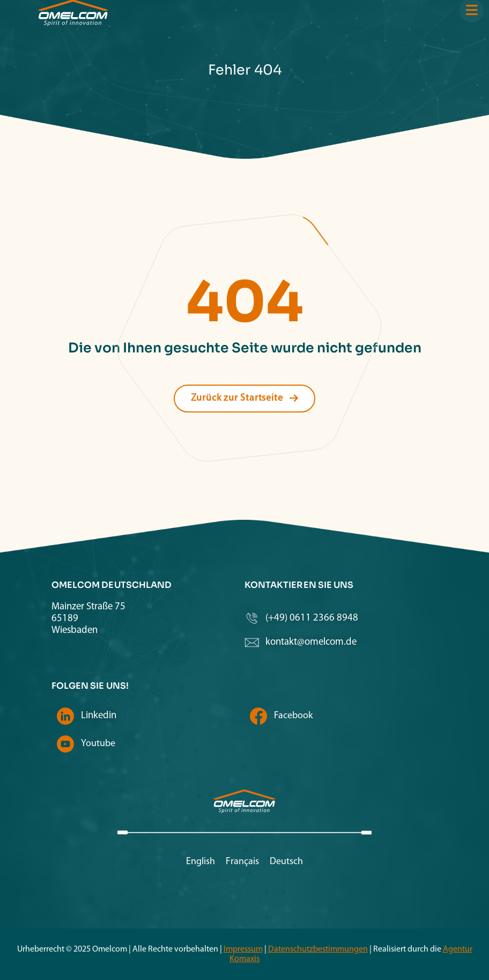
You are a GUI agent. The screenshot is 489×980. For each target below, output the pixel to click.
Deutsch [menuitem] (286, 862)
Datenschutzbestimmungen (318, 949)
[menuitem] (201, 862)
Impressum (243, 949)
